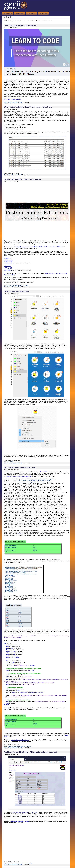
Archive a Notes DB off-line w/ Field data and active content (30, 752)
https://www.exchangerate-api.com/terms (32, 482)
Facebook (15, 103)
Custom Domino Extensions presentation (22, 179)
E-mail (20, 103)
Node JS (20, 285)
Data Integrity (28, 863)
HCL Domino (10, 285)
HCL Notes (10, 461)
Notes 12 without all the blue (17, 291)
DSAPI (16, 285)
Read (5, 103)
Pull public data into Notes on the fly (20, 467)
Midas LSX (23, 746)
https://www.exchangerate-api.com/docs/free (34, 481)
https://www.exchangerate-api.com (43, 479)
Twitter (10, 103)
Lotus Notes (17, 746)
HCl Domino (10, 746)
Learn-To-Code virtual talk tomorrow (20, 26)
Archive (22, 863)
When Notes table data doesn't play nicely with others (28, 107)
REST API (25, 285)
